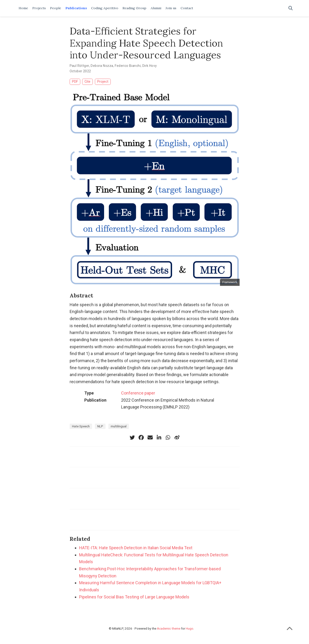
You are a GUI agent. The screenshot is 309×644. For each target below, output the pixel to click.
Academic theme (169, 628)
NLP (100, 426)
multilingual (119, 426)
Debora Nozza (102, 66)
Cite (87, 82)
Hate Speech (81, 426)
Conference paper (138, 393)
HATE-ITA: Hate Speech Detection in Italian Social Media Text (136, 548)
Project (103, 82)
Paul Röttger (79, 66)
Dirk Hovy (150, 66)
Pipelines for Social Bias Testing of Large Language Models (134, 597)
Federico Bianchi (128, 66)
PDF (75, 82)
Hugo (190, 628)
